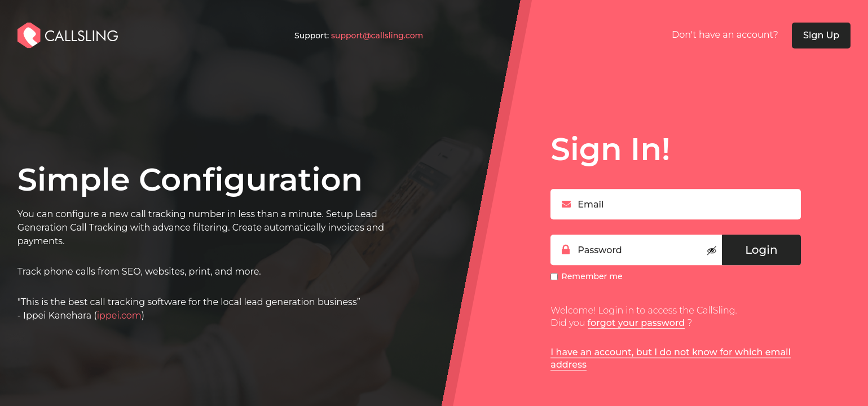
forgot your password (636, 323)
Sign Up (821, 35)
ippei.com (119, 315)
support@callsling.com (377, 36)
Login (761, 250)
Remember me (592, 276)
